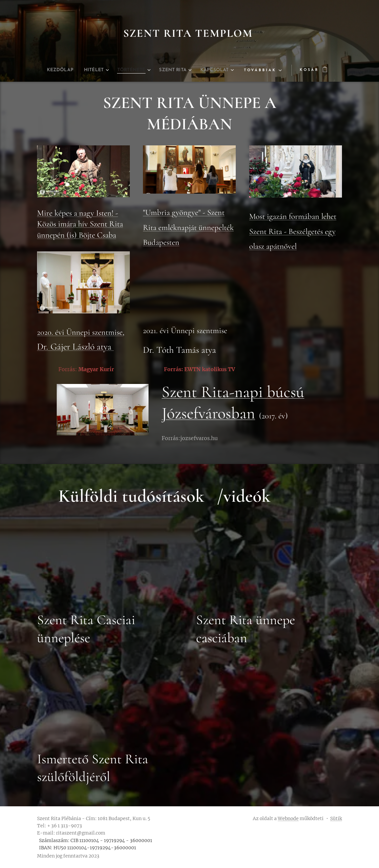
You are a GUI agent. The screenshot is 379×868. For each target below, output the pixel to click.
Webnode (288, 818)
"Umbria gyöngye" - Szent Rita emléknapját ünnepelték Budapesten (188, 227)
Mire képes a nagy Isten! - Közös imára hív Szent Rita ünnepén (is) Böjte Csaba (80, 224)
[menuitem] (52, 70)
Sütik (336, 818)
